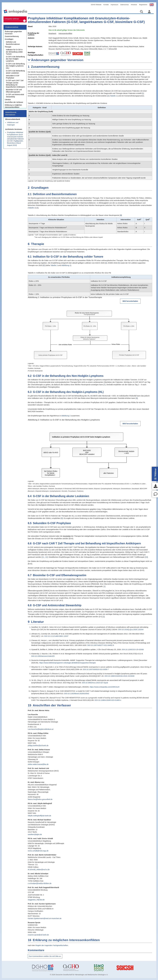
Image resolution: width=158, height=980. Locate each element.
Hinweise (134, 5)
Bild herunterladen (130, 301)
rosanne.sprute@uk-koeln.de (38, 935)
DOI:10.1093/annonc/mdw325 (43, 656)
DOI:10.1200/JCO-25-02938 (133, 649)
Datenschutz (125, 5)
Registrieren (143, 5)
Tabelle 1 (114, 96)
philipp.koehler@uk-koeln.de (38, 746)
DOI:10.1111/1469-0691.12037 (56, 636)
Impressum (114, 5)
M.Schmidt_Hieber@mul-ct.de (39, 870)
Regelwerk (52, 33)
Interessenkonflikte (65, 33)
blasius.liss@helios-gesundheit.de (40, 799)
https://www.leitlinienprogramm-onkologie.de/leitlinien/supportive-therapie (67, 663)
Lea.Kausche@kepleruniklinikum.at (41, 729)
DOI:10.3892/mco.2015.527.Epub (95, 683)
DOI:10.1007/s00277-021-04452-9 (101, 645)
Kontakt (106, 5)
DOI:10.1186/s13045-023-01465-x (108, 700)
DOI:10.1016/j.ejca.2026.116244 (131, 630)
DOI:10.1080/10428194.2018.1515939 (119, 676)
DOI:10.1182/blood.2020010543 (77, 693)
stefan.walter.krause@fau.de (38, 764)
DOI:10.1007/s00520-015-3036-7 (96, 669)
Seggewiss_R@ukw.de (36, 900)
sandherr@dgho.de (35, 834)
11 (43, 557)
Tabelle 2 (32, 208)
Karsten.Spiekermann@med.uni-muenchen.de (45, 918)
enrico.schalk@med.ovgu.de (38, 851)
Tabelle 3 (54, 265)
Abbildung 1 (66, 265)
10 (146, 557)
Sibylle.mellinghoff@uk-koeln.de (39, 816)
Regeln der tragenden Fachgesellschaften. (52, 945)
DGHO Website (96, 5)
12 (46, 557)
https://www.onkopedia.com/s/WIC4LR (104, 687)
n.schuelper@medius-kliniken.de (40, 883)
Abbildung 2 (66, 416)
